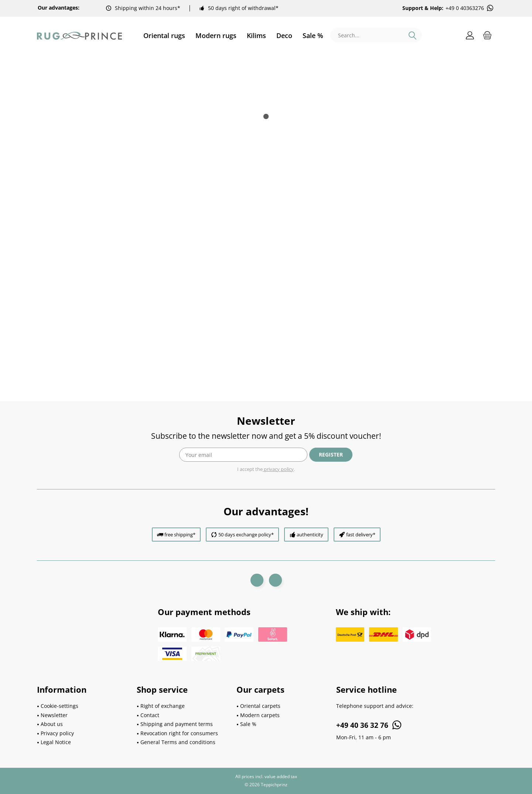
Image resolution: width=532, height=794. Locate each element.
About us (52, 724)
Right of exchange (163, 706)
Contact (150, 715)
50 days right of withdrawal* (243, 8)
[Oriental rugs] (164, 36)
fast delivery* (361, 535)
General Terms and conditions (178, 742)
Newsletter (54, 715)
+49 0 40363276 (470, 8)
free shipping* (180, 535)
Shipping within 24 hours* (148, 8)
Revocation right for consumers (179, 733)
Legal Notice (56, 742)
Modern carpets (260, 715)
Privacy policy (57, 733)
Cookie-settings (59, 706)
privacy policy (278, 469)
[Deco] (284, 36)
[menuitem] (164, 36)
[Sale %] (310, 36)
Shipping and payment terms (177, 724)
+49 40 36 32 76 (369, 725)
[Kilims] (256, 36)
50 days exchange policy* (246, 535)
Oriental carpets (260, 706)
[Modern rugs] (216, 36)
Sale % (248, 724)
